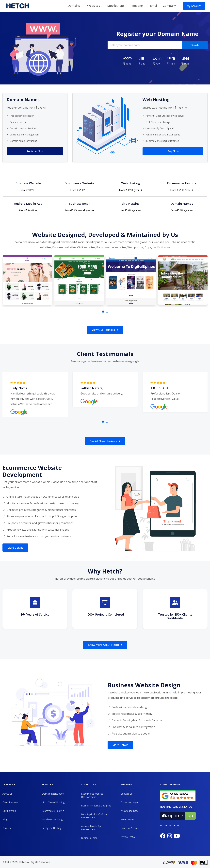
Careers (7, 828)
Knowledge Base (130, 811)
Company (169, 6)
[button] (103, 311)
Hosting (137, 6)
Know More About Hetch (105, 645)
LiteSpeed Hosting (52, 828)
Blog (5, 819)
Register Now (35, 151)
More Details (15, 548)
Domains (74, 6)
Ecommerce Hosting (53, 811)
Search (195, 45)
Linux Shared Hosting (53, 802)
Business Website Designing (96, 806)
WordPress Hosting (52, 819)
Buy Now (173, 151)
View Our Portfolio (105, 330)
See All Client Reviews (105, 441)
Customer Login (129, 802)
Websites (94, 6)
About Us (7, 794)
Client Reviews (10, 802)
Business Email (89, 838)
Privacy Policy (128, 837)
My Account (194, 6)
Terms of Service (130, 828)
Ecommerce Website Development (92, 795)
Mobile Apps (116, 6)
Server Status (128, 819)
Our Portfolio (9, 811)
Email (154, 6)
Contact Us (127, 794)
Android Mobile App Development (92, 828)
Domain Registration (53, 794)
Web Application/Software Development (95, 816)
